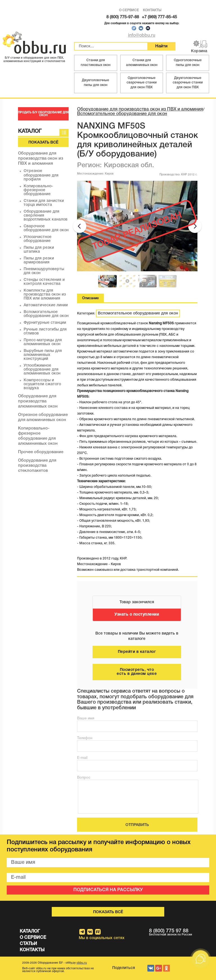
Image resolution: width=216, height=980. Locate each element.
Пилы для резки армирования (39, 260)
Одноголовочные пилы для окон (188, 63)
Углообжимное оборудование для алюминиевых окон (42, 370)
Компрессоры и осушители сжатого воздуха (42, 384)
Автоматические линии (46, 305)
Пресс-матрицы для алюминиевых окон (43, 342)
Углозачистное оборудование (38, 239)
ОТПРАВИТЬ (137, 825)
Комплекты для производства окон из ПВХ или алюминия (45, 295)
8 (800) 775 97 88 (180, 932)
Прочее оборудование (41, 452)
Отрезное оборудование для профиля (41, 175)
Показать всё (43, 143)
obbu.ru (82, 963)
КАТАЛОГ (30, 931)
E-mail (82, 758)
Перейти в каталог (137, 652)
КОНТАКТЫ (152, 10)
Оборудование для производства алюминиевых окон (38, 401)
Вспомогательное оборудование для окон (46, 314)
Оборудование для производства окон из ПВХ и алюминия (41, 158)
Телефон (85, 738)
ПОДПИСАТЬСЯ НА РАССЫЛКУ (108, 890)
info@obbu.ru (142, 36)
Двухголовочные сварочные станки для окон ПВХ (188, 83)
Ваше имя (86, 718)
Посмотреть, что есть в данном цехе (137, 672)
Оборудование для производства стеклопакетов (37, 466)
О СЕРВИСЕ (129, 10)
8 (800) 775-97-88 (123, 17)
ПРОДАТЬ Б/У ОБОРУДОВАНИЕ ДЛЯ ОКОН (43, 114)
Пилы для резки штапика (39, 250)
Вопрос (84, 778)
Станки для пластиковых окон (96, 63)
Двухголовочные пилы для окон (95, 83)
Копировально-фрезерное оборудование (38, 190)
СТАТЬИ (28, 944)
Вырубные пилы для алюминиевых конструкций (43, 355)
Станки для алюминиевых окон (142, 63)
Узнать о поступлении (137, 615)
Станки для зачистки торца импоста (44, 203)
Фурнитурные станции (45, 323)
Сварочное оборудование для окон (46, 228)
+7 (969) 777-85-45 (159, 17)
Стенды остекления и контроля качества (44, 282)
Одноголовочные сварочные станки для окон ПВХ (142, 83)
